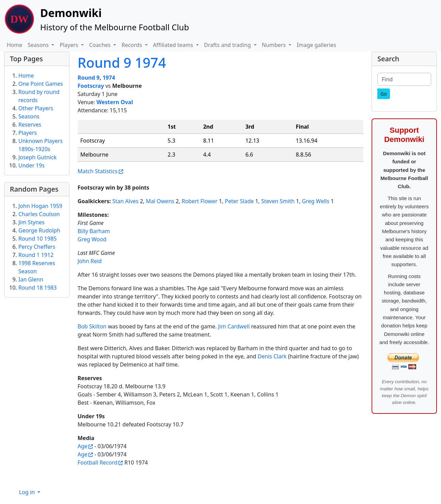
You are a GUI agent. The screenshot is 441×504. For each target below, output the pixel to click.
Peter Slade (239, 201)
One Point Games (41, 84)
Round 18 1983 (37, 288)
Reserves (30, 125)
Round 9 (89, 78)
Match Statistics (97, 171)
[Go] (384, 94)
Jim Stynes (31, 222)
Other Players (36, 108)
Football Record (97, 462)
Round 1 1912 (36, 255)
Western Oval (115, 102)
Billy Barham (94, 231)
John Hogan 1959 (40, 206)
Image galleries (316, 45)
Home (15, 45)
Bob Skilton (92, 326)
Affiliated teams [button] (174, 45)
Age (83, 446)
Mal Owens (160, 201)
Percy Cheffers (37, 247)
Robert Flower (200, 201)
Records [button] (132, 45)
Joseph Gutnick (37, 157)
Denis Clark (272, 356)
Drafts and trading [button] (228, 45)
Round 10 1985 (37, 239)
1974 (109, 78)
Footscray (91, 86)
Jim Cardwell (234, 326)
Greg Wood (92, 239)
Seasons (29, 116)
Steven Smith (278, 201)
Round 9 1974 (122, 62)
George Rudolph (39, 230)
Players (28, 133)
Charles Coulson (39, 214)
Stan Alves (125, 201)
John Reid (90, 261)
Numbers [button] (275, 45)
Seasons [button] (39, 45)
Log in (28, 492)
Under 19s (31, 165)
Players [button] (69, 45)
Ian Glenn (31, 279)
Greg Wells (315, 201)
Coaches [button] (101, 45)
